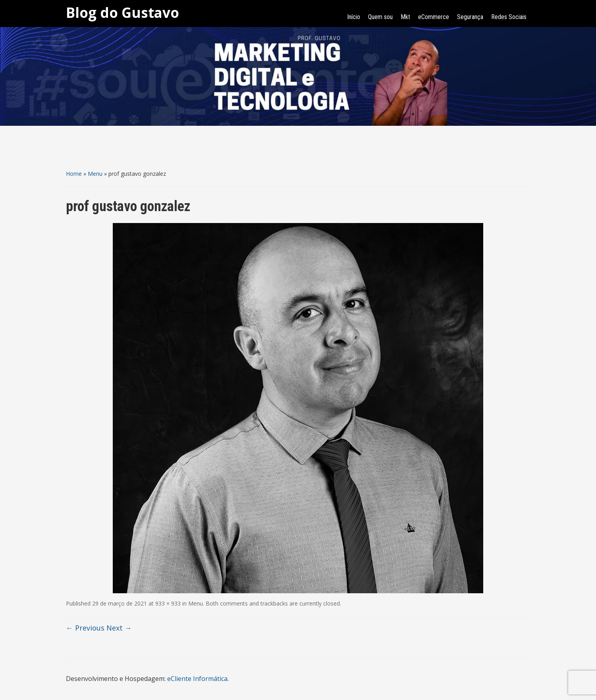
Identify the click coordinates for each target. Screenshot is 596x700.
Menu (95, 174)
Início (354, 17)
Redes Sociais (509, 17)
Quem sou (380, 17)
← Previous (85, 628)
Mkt (405, 17)
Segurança (470, 17)
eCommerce (434, 17)
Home (74, 174)
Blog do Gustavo (122, 12)
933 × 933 (168, 603)
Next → (119, 628)
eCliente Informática (197, 679)
